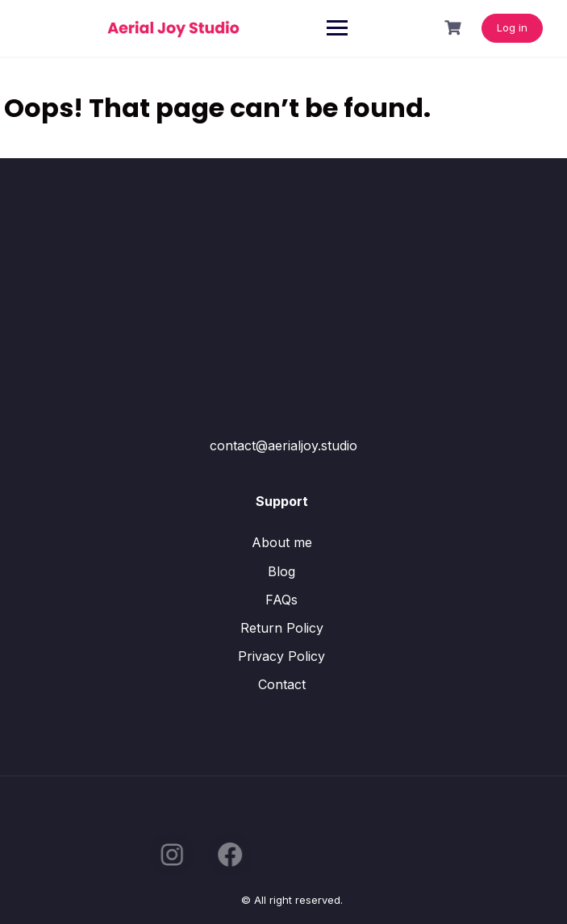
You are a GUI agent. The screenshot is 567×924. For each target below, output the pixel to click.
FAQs (281, 600)
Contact (282, 684)
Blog (281, 571)
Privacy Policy (281, 656)
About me (282, 542)
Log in (512, 27)
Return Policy (282, 628)
